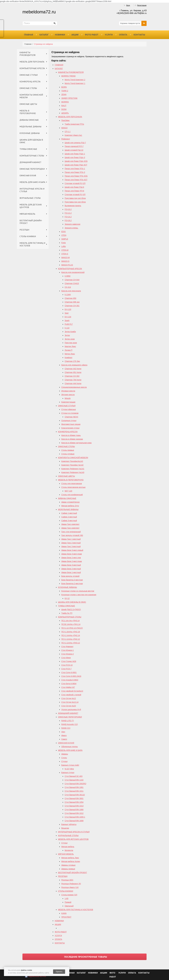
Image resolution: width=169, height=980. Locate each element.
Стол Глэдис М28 (69, 661)
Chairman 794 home (73, 380)
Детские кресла (68, 395)
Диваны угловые (68, 865)
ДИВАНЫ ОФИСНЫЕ (29, 120)
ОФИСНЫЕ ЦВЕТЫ (28, 104)
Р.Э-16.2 (68, 220)
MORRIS (65, 102)
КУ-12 (67, 598)
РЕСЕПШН (24, 230)
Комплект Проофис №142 (72, 465)
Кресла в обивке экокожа (72, 439)
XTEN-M (65, 250)
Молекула (69, 850)
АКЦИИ (75, 35)
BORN (64, 87)
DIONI (64, 109)
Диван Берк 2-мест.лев (71, 558)
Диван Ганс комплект (70, 524)
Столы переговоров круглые (73, 487)
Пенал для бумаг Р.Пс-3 (75, 172)
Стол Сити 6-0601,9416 (71, 676)
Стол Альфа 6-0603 (70, 680)
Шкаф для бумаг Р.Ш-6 (74, 187)
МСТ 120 (68, 491)
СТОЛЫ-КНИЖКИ (28, 236)
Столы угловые (68, 454)
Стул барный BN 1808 (74, 821)
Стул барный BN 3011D (75, 795)
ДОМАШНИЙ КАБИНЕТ (30, 162)
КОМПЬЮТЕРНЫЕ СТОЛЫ (32, 156)
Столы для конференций (72, 495)
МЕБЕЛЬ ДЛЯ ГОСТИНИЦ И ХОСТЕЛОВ (32, 244)
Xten (63, 732)
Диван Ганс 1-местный (71, 539)
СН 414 (68, 287)
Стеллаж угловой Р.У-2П (75, 183)
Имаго (64, 735)
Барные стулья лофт (70, 765)
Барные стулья (68, 773)
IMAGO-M (65, 258)
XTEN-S (65, 254)
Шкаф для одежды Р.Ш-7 (75, 143)
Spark (67, 320)
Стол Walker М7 (68, 687)
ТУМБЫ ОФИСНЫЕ (28, 149)
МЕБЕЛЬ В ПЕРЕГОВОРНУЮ (28, 112)
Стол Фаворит (67, 647)
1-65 (66, 898)
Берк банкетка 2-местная (72, 584)
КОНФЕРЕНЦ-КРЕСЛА (30, 82)
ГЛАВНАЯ (29, 35)
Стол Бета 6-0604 (69, 684)
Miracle (68, 398)
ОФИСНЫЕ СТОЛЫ (28, 88)
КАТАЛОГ (44, 35)
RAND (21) (66, 728)
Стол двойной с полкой (71, 695)
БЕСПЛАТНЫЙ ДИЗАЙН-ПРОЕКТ (31, 222)
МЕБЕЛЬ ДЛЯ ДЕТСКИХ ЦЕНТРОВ (31, 206)
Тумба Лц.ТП (67, 613)
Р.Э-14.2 (68, 217)
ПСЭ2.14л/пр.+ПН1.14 (71, 624)
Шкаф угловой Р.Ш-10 (74, 150)
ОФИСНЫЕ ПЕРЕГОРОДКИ (32, 169)
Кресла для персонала (71, 291)
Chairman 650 (70, 298)
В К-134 (68, 317)
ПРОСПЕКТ (66, 917)
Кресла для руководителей (73, 272)
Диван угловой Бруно (70, 502)
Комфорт (68, 358)
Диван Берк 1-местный (71, 572)
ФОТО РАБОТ (92, 35)
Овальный (69, 906)
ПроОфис (65, 120)
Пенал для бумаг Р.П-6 (74, 191)
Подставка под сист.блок (75, 198)
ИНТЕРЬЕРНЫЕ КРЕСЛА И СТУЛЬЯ (32, 190)
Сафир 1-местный (69, 513)
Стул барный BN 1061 (74, 787)
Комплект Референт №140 (73, 472)
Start (67, 313)
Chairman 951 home (73, 372)
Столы (64, 758)
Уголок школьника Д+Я (71, 710)
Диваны (65, 754)
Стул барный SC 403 (73, 776)
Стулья (64, 761)
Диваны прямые (68, 869)
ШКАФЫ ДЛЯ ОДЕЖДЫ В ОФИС (31, 141)
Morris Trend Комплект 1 (75, 83)
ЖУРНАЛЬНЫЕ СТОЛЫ (30, 198)
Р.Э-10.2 (68, 209)
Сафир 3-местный (69, 521)
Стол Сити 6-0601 (69, 672)
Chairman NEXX (71, 417)
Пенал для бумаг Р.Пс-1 (75, 169)
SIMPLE (65, 239)
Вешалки (65, 828)
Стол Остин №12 (69, 698)
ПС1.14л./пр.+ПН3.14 (70, 621)
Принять (59, 972)
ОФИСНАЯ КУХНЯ (28, 175)
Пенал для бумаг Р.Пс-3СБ (76, 176)
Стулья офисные (69, 409)
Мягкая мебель (68, 847)
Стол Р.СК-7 (66, 669)
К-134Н (68, 295)
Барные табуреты (69, 824)
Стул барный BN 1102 (74, 780)
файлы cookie (26, 970)
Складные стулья (69, 421)
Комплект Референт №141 (73, 469)
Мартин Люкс (70, 346)
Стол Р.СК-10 (67, 665)
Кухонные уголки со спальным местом (78, 591)
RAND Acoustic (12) (69, 724)
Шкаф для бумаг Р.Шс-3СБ (76, 161)
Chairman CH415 (72, 283)
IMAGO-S (65, 261)
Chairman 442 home (73, 369)
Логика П (68, 350)
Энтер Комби (70, 332)
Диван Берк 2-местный (71, 569)
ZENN (64, 94)
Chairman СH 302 (72, 376)
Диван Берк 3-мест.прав (71, 554)
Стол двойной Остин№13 (72, 691)
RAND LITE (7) (67, 721)
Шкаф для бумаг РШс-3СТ (76, 165)
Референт (66, 139)
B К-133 (68, 309)
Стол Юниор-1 (67, 650)
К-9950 (67, 276)
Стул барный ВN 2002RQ (75, 784)
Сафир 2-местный (69, 517)
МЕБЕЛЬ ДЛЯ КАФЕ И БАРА (32, 182)
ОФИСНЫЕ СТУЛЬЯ (29, 75)
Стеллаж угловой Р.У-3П (75, 195)
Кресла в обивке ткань (71, 435)
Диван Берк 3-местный (71, 565)
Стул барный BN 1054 (74, 802)
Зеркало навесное (72, 224)
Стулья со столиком (70, 413)
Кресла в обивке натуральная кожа (76, 443)
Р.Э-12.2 (68, 213)
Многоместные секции (71, 424)
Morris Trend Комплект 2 (75, 80)
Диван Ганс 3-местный (71, 547)
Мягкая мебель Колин (71, 861)
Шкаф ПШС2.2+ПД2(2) (71, 609)
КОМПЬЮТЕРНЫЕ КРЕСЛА (32, 68)
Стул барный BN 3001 (74, 798)
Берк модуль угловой (70, 576)
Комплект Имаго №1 (73, 135)
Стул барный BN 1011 (74, 791)
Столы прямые (68, 450)
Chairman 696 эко (72, 302)
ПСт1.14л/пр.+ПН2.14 (71, 635)
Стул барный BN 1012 (74, 813)
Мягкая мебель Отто (70, 506)
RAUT (64, 106)
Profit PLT (69, 324)
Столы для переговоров (71, 484)
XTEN (64, 235)
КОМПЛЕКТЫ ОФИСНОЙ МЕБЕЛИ (31, 96)
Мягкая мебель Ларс (70, 858)
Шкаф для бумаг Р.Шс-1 (75, 154)
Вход (128, 5)
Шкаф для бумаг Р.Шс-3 (75, 157)
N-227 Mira (69, 769)
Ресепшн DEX (67, 880)
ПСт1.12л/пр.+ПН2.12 (71, 639)
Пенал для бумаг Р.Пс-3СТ (76, 180)
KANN (64, 913)
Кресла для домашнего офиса (74, 365)
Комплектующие (68, 402)
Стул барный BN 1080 (74, 810)
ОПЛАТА (123, 35)
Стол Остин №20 (69, 706)
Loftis (63, 246)
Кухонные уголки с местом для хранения (79, 595)
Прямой (68, 902)
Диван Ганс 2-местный (71, 543)
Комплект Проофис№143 (72, 461)
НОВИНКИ (60, 35)
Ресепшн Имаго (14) (70, 887)
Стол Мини (66, 658)
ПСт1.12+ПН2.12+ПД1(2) (72, 628)
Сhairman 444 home (73, 383)
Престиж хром (71, 343)
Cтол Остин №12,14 (70, 702)
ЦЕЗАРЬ (65, 113)
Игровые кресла (68, 391)
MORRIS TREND (68, 76)
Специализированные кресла (74, 387)
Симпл (64, 739)
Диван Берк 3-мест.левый (72, 550)
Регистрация (142, 5)
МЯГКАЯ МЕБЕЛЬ (27, 214)
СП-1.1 (67, 132)
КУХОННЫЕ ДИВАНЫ (30, 133)
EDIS (63, 232)
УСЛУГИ (109, 35)
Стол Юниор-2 (67, 654)
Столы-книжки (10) (69, 895)
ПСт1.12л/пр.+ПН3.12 (71, 643)
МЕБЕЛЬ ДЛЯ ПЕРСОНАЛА (32, 62)
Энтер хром (70, 339)
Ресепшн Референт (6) (71, 884)
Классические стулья (70, 428)
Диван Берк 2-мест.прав (71, 561)
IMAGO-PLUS (67, 265)
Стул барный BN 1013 (74, 806)
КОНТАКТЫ (139, 35)
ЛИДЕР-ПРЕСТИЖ (69, 98)
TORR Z (65, 91)
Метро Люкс (70, 354)
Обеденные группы (69, 747)
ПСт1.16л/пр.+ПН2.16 (71, 632)
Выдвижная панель (73, 206)
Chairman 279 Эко (72, 361)
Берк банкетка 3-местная (72, 580)
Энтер (67, 335)
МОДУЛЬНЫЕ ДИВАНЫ (30, 127)
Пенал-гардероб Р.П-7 (74, 146)
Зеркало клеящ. (71, 228)
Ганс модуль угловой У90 (72, 535)
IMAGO (64, 128)
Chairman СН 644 (72, 280)
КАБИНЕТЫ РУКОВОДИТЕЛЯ (27, 54)
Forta (63, 243)
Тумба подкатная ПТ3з (74, 124)
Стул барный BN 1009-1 (75, 817)
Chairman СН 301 (72, 306)
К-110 (67, 328)
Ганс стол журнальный (71, 532)
